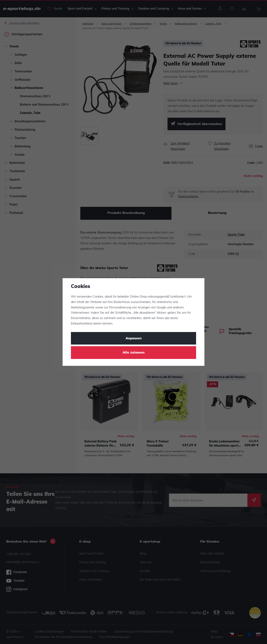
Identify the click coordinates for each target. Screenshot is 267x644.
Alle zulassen (134, 353)
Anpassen (134, 338)
